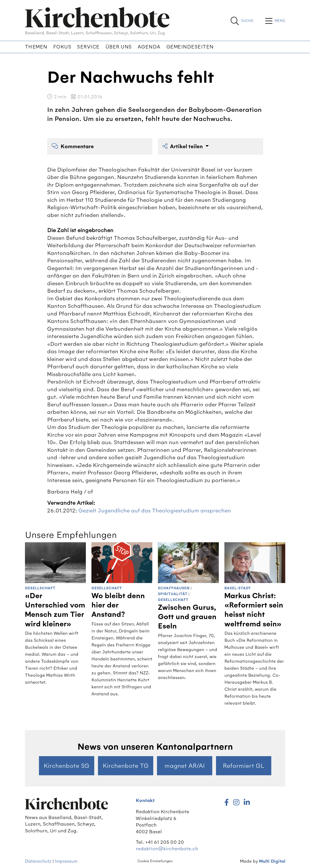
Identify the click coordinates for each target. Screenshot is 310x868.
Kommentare (73, 146)
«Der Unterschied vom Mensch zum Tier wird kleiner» (55, 610)
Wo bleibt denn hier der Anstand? (118, 605)
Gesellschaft (40, 588)
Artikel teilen (183, 146)
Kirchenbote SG (66, 766)
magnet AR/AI (185, 766)
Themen (36, 47)
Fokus (62, 47)
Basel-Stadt (238, 588)
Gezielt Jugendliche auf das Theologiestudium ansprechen (155, 511)
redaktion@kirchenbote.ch (167, 849)
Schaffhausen (174, 588)
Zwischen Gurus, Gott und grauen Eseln (187, 617)
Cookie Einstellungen (155, 861)
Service (88, 47)
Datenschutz (38, 861)
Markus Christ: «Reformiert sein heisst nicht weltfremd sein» (254, 610)
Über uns (119, 47)
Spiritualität (173, 594)
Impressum (66, 861)
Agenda (149, 47)
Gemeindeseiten (190, 47)
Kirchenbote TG (126, 766)
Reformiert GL (244, 766)
